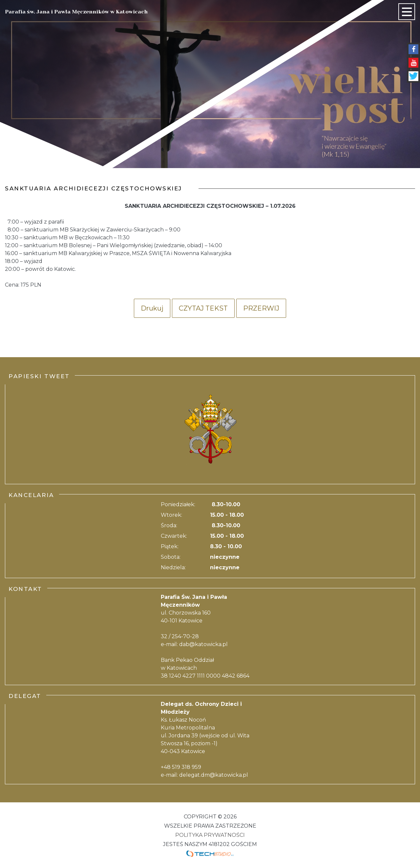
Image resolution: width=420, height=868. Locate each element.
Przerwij (261, 308)
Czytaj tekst (203, 308)
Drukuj (152, 308)
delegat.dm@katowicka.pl (214, 775)
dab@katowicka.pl (203, 644)
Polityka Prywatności (210, 835)
